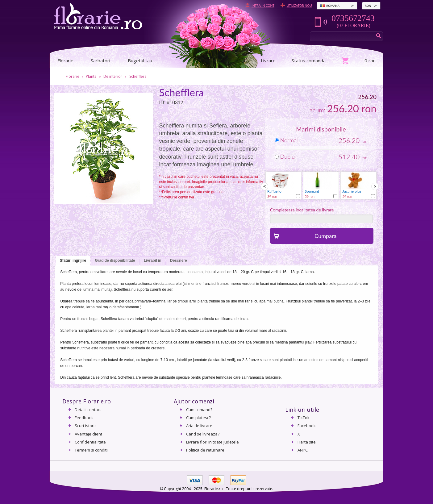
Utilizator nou (299, 6)
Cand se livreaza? (203, 434)
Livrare (268, 60)
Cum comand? (199, 410)
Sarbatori (100, 60)
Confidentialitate (90, 442)
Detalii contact (88, 410)
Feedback (84, 418)
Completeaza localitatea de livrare (302, 210)
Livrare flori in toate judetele (212, 442)
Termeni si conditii (92, 450)
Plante (91, 76)
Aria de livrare (199, 426)
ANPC (303, 450)
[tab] (73, 261)
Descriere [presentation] (179, 260)
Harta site (307, 442)
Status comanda (309, 60)
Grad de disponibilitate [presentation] (115, 260)
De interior (113, 76)
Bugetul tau (140, 60)
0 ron (370, 60)
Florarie (73, 76)
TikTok (304, 418)
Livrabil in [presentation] (153, 260)
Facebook (307, 426)
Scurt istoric (85, 426)
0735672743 (353, 18)
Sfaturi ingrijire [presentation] (73, 260)
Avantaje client (88, 434)
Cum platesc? (198, 418)
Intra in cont (263, 6)
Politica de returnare (205, 450)
